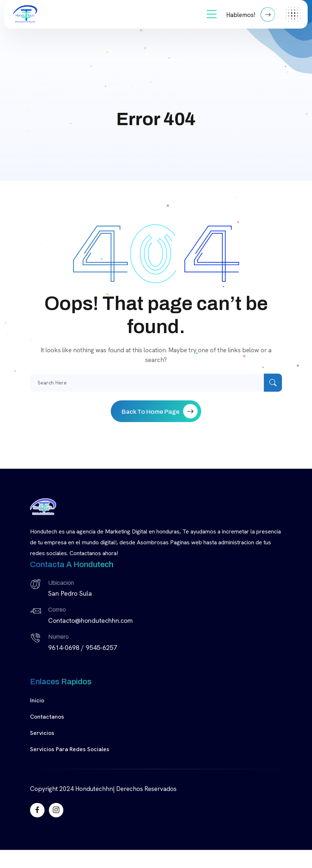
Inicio (37, 700)
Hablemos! (251, 14)
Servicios (42, 733)
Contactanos (47, 717)
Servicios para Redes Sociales (70, 749)
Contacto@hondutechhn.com (90, 620)
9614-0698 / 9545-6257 (83, 648)
